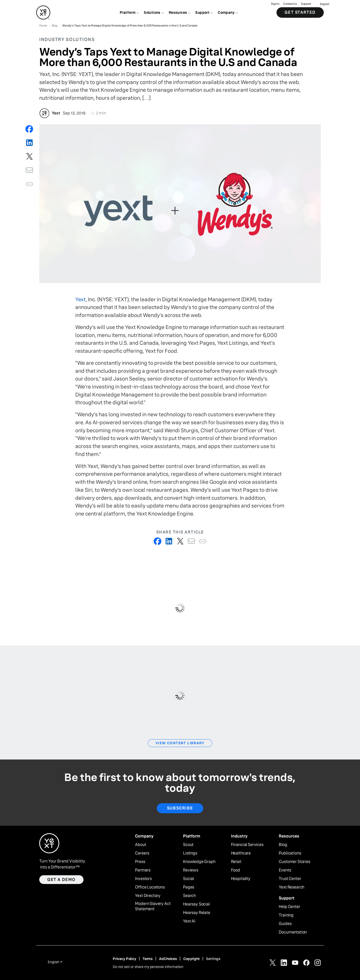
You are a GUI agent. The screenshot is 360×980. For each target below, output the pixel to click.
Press (140, 862)
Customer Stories (294, 862)
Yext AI (189, 921)
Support (306, 4)
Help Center (289, 907)
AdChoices (168, 959)
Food (235, 870)
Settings (213, 959)
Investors (143, 879)
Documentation (293, 932)
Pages (189, 887)
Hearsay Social (196, 904)
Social (188, 879)
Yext (80, 299)
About (140, 845)
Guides (285, 924)
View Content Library (180, 743)
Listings (190, 853)
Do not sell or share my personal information (148, 967)
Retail (236, 862)
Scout (188, 845)
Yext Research (291, 887)
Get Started (300, 12)
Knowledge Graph (199, 862)
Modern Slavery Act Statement (153, 906)
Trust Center (290, 879)
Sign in (275, 4)
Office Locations (150, 887)
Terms (148, 959)
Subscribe (180, 808)
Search (189, 896)
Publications (290, 853)
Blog (283, 845)
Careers (142, 853)
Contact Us (290, 4)
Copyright (191, 959)
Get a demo (61, 880)
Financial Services (247, 845)
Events (285, 870)
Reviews (191, 870)
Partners (143, 870)
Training (286, 915)
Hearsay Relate (197, 913)
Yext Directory (148, 896)
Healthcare (241, 853)
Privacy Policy (124, 959)
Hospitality (241, 879)
